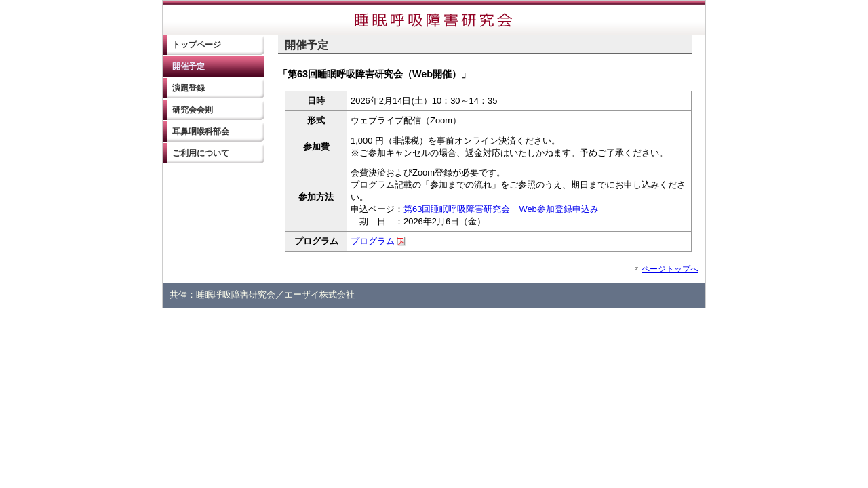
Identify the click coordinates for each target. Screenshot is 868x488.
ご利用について (201, 153)
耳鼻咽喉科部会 (201, 131)
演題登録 (189, 88)
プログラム (373, 241)
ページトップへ (670, 269)
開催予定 (189, 66)
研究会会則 (193, 110)
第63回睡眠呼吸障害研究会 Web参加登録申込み (501, 209)
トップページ (197, 45)
